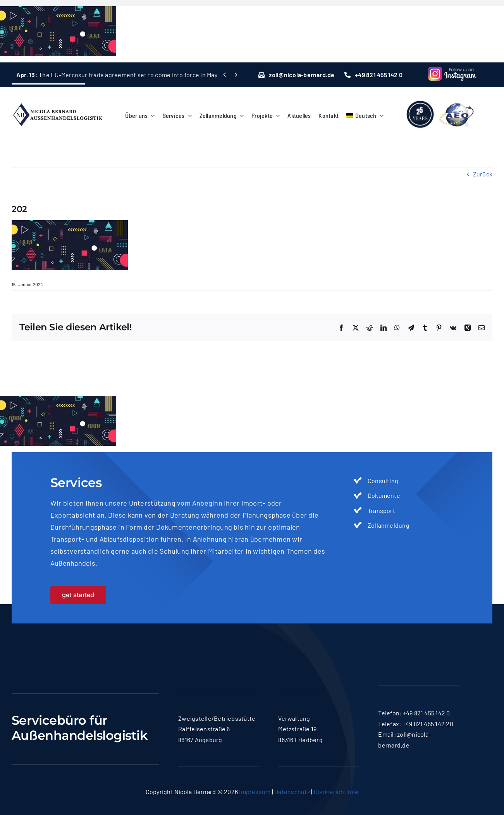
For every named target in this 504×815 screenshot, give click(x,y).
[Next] (236, 75)
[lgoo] (441, 98)
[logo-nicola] (57, 99)
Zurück (483, 174)
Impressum (255, 792)
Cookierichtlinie (336, 792)
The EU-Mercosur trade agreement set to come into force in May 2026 (124, 75)
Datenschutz (292, 792)
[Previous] (224, 75)
